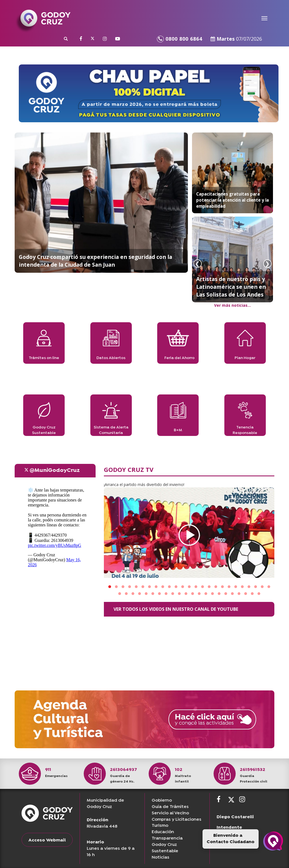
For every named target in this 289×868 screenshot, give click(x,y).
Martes (236, 39)
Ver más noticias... (232, 305)
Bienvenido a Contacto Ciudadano (231, 839)
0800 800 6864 (180, 39)
